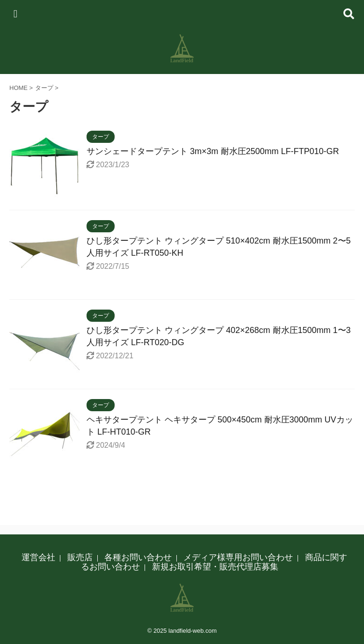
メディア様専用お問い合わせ (238, 557)
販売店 (80, 557)
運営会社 (38, 557)
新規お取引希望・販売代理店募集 (215, 567)
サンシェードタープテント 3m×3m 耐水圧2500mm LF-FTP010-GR (213, 151)
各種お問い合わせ (138, 557)
